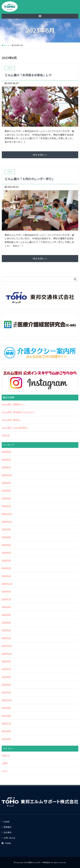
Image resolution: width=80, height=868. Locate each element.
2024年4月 (6, 553)
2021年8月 (6, 716)
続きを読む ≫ (40, 155)
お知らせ (6, 755)
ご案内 (5, 763)
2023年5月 (6, 615)
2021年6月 (6, 731)
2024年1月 (6, 576)
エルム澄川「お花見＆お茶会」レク (28, 75)
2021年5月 (6, 739)
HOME (7, 822)
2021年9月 (6, 708)
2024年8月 (6, 537)
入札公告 (6, 435)
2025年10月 (7, 475)
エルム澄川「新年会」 (11, 420)
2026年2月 (6, 467)
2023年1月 (6, 638)
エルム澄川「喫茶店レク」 (13, 404)
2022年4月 (6, 692)
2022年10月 (7, 654)
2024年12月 (7, 514)
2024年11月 (7, 522)
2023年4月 (6, 622)
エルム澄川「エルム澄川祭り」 (15, 428)
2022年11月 (7, 646)
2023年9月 (6, 591)
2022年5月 (6, 685)
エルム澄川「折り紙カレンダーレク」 (18, 412)
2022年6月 (6, 677)
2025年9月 (6, 483)
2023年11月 (7, 584)
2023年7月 (6, 599)
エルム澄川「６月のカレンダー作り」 (30, 179)
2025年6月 (6, 490)
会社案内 (8, 832)
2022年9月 (6, 661)
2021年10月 (7, 700)
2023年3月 (6, 630)
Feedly (6, 843)
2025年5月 (6, 498)
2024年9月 (6, 529)
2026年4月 (6, 452)
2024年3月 (6, 560)
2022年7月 (6, 669)
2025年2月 (6, 506)
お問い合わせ (10, 838)
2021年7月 (6, 723)
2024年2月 (6, 568)
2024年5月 (6, 545)
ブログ (5, 771)
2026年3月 (6, 460)
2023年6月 (6, 607)
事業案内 (8, 827)
